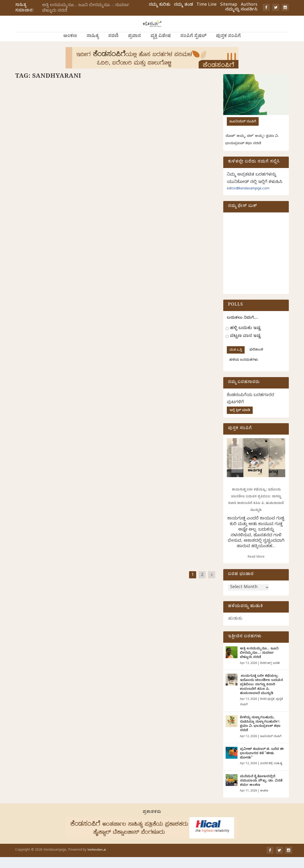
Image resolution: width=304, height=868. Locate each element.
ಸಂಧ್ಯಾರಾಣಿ (41, 169)
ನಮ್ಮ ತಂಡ (183, 5)
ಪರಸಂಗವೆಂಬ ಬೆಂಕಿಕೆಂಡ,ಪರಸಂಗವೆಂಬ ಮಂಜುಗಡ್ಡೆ (59, 480)
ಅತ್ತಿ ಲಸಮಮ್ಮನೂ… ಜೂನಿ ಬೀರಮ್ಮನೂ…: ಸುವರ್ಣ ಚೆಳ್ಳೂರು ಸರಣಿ (86, 8)
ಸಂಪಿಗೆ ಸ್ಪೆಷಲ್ (193, 48)
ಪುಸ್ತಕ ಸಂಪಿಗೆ (228, 48)
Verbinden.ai (97, 861)
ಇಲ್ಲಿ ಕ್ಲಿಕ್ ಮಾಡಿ (240, 422)
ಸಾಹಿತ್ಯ (93, 48)
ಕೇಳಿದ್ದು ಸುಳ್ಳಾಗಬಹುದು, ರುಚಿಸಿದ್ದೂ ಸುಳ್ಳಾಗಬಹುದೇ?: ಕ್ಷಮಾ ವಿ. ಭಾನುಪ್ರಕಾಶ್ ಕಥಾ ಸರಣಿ (260, 735)
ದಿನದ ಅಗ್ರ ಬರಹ (79, 488)
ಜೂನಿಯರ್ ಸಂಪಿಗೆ (243, 133)
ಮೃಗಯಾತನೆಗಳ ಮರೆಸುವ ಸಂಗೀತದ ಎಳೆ (155, 161)
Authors (249, 5)
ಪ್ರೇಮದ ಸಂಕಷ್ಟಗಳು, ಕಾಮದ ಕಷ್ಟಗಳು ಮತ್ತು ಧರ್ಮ (58, 335)
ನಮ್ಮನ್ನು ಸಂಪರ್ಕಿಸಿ (241, 10)
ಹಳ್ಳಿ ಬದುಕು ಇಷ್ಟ (245, 339)
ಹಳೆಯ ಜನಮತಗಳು (244, 371)
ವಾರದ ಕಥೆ (266, 775)
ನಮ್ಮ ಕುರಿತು (159, 5)
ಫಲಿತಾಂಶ (256, 361)
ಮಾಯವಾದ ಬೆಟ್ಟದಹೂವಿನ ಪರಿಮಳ (47, 161)
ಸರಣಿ (113, 48)
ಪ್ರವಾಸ (135, 48)
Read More (256, 568)
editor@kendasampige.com (248, 200)
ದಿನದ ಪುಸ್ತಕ (267, 710)
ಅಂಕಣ (70, 48)
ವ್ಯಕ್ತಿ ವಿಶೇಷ (161, 48)
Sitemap (229, 5)
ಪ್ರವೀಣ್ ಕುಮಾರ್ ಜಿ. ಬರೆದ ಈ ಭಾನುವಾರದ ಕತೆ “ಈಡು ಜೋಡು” (262, 765)
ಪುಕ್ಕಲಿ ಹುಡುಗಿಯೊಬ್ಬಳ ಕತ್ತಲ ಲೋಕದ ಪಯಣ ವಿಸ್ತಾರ (164, 321)
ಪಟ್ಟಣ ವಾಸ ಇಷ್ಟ (245, 347)
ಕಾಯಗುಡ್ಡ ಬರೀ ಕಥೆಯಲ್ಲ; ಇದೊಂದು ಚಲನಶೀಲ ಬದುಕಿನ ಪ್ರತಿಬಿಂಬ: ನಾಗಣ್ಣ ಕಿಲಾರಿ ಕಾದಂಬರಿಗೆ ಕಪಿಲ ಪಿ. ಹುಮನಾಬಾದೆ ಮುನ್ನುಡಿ (261, 696)
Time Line (207, 5)
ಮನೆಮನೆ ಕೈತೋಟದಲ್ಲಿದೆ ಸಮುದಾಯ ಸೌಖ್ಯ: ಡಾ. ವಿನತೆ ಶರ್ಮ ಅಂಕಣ (261, 792)
